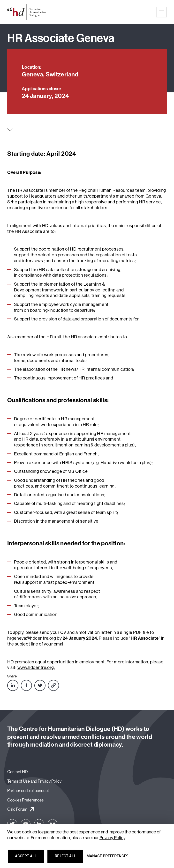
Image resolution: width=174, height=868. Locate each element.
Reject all (68, 858)
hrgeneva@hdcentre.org (32, 638)
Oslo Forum (17, 809)
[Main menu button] (161, 12)
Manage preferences (108, 858)
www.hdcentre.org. (36, 667)
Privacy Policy (112, 838)
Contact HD (18, 772)
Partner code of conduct (28, 790)
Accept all (29, 858)
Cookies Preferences (25, 800)
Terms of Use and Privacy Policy (34, 781)
